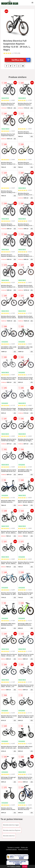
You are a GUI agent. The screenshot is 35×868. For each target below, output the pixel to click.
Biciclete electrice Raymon (12, 830)
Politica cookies (23, 850)
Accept (25, 866)
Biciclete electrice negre (11, 825)
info (15, 108)
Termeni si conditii (13, 848)
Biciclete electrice (9, 836)
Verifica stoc (21, 60)
